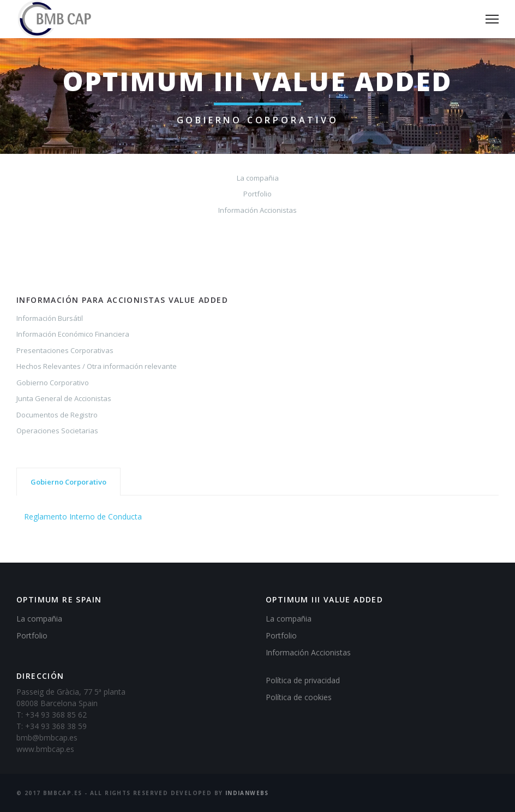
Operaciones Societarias (57, 431)
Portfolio (257, 194)
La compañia (258, 178)
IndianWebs (247, 793)
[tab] (68, 481)
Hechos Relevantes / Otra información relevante (97, 366)
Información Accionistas (257, 210)
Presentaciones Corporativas (65, 350)
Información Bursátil (50, 318)
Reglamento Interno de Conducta (83, 517)
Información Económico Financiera (73, 334)
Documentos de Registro (57, 415)
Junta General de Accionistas (64, 398)
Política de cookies (299, 697)
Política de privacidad (303, 680)
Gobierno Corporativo (53, 383)
